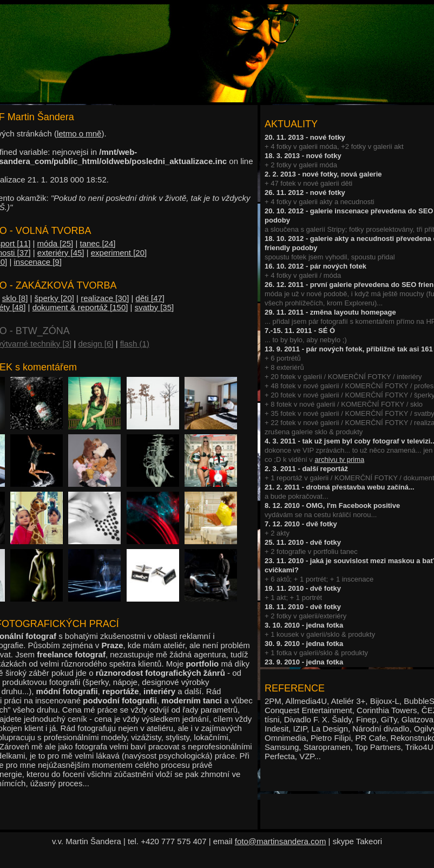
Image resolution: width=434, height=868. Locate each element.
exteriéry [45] (61, 253)
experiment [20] (119, 253)
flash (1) (135, 344)
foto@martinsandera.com (281, 841)
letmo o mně (79, 133)
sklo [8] (15, 298)
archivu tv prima (339, 459)
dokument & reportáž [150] (80, 307)
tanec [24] (98, 243)
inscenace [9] (37, 262)
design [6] (96, 344)
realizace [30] (105, 298)
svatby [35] (154, 307)
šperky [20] (54, 298)
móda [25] (55, 243)
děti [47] (150, 298)
